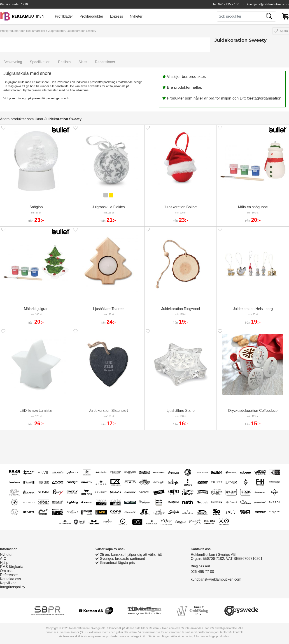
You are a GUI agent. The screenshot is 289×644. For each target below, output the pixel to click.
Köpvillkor (8, 583)
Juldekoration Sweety (82, 31)
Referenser (9, 575)
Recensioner (105, 62)
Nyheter (136, 16)
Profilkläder (64, 16)
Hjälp (4, 563)
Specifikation (40, 62)
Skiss (83, 62)
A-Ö (3, 559)
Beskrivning (13, 62)
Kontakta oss (10, 579)
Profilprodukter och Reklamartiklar (23, 31)
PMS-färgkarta (12, 567)
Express (117, 16)
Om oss (6, 571)
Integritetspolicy (13, 587)
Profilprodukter (91, 16)
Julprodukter (56, 31)
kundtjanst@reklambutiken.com (268, 4)
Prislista (64, 62)
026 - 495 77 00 (229, 4)
